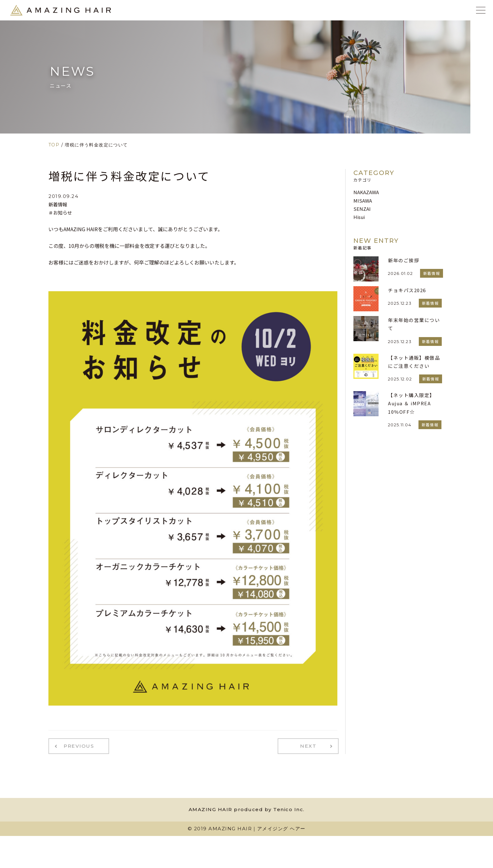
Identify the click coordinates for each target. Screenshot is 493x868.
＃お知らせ (60, 213)
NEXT (311, 745)
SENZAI (362, 209)
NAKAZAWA (366, 192)
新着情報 (58, 204)
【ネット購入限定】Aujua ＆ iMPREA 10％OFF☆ (411, 403)
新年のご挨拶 (404, 260)
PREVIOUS (76, 745)
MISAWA (363, 201)
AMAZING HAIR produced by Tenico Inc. (247, 808)
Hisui (359, 217)
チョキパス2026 (407, 290)
